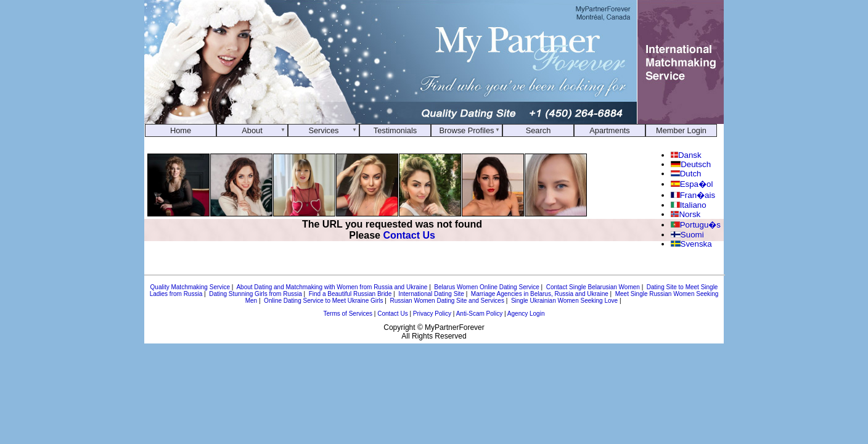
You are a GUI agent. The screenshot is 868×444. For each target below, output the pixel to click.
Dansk (686, 155)
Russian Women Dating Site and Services (447, 301)
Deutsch (691, 164)
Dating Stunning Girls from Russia (256, 294)
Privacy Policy (432, 314)
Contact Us (409, 235)
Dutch (686, 174)
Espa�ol (692, 184)
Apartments (609, 130)
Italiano (689, 205)
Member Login (681, 130)
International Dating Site (431, 294)
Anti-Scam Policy (480, 314)
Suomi (687, 235)
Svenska (691, 244)
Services (323, 130)
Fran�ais (693, 195)
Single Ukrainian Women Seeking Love (564, 301)
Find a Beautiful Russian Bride (350, 294)
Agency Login (526, 314)
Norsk (686, 214)
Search (538, 130)
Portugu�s (696, 225)
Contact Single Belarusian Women (593, 287)
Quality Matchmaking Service (190, 287)
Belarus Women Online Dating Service (486, 287)
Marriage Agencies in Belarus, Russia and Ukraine (540, 294)
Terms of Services (348, 314)
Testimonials (395, 130)
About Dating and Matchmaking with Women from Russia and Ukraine (332, 287)
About (252, 130)
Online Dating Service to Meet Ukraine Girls (323, 301)
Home (181, 130)
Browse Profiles (467, 130)
